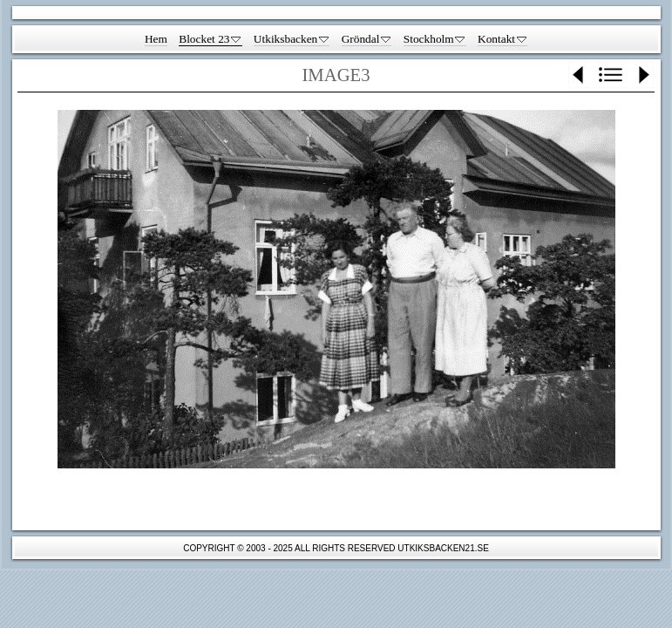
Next (643, 75)
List (611, 75)
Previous (579, 75)
